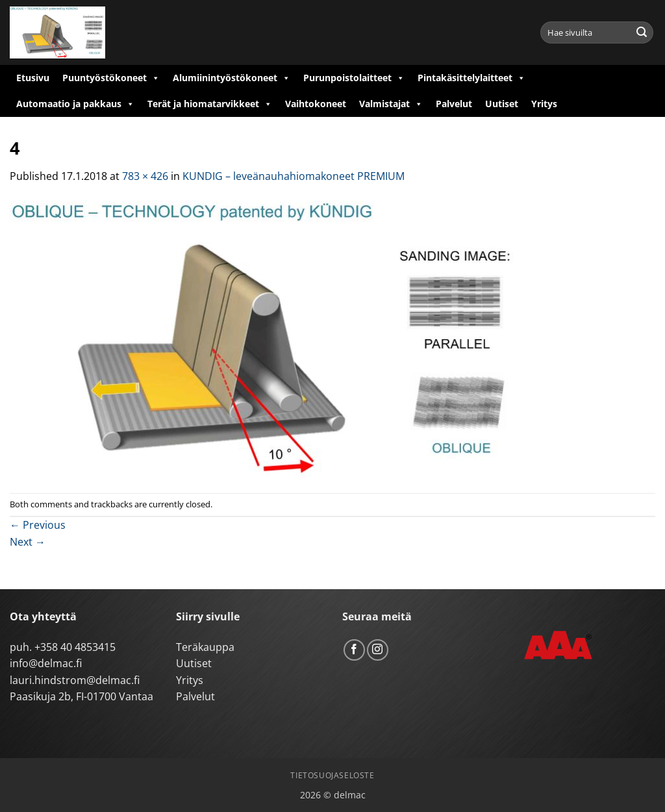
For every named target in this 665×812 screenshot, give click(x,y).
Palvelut (454, 104)
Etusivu (33, 78)
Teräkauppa (205, 647)
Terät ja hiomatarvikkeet (210, 104)
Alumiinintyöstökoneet (232, 78)
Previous (38, 525)
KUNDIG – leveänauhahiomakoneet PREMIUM (294, 176)
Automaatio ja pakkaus (75, 104)
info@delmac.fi (46, 663)
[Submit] (642, 32)
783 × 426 (145, 176)
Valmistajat (391, 104)
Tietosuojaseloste (332, 775)
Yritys (544, 104)
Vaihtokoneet (316, 104)
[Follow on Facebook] (354, 650)
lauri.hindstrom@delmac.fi (75, 680)
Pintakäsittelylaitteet (471, 78)
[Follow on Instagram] (378, 650)
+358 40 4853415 (75, 647)
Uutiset (502, 104)
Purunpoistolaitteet (354, 78)
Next (28, 542)
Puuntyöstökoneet (111, 78)
